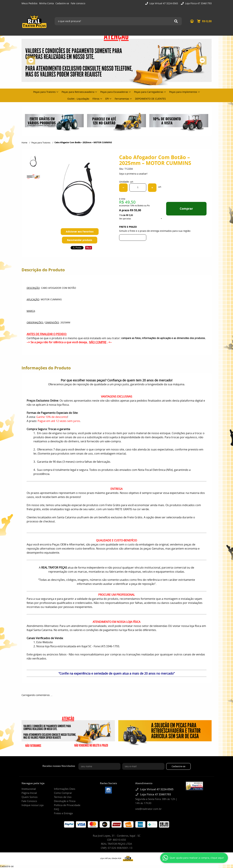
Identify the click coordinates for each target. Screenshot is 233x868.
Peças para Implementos (183, 92)
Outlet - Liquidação (78, 99)
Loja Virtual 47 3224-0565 (163, 3)
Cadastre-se (62, 3)
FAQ (57, 809)
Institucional (29, 789)
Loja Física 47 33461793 (198, 3)
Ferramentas (122, 99)
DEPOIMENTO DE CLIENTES (150, 99)
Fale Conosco (29, 801)
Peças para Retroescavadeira (78, 92)
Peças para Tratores (44, 92)
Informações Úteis (65, 789)
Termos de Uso (63, 797)
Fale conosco (78, 3)
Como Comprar (63, 793)
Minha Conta (46, 3)
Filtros (96, 99)
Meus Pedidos (30, 3)
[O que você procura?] (176, 21)
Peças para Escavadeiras (114, 92)
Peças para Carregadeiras (149, 92)
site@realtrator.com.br (148, 809)
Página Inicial (29, 793)
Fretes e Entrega (63, 813)
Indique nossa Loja (32, 805)
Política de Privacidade (67, 805)
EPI (107, 99)
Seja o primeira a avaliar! (133, 174)
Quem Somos (30, 797)
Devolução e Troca (65, 801)
